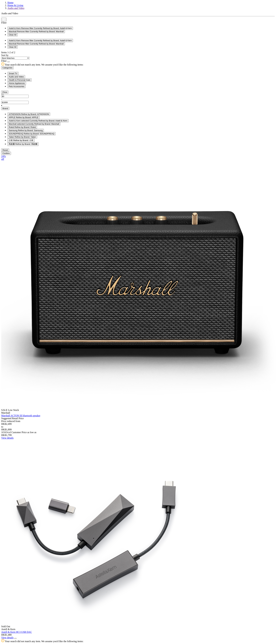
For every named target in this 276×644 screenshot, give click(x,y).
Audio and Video (16, 8)
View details (7, 438)
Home (10, 3)
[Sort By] (15, 58)
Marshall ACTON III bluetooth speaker (21, 416)
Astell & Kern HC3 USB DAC (17, 632)
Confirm (6, 153)
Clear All (13, 35)
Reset (5, 150)
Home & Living (15, 5)
